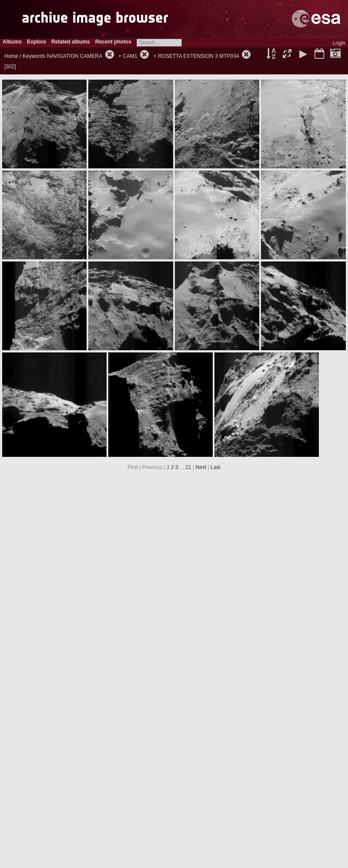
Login (339, 43)
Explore (37, 42)
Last (216, 467)
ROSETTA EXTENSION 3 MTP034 (199, 56)
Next (201, 467)
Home (11, 56)
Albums (12, 42)
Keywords (34, 56)
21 (188, 467)
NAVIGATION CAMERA (75, 56)
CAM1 (130, 56)
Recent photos (113, 42)
